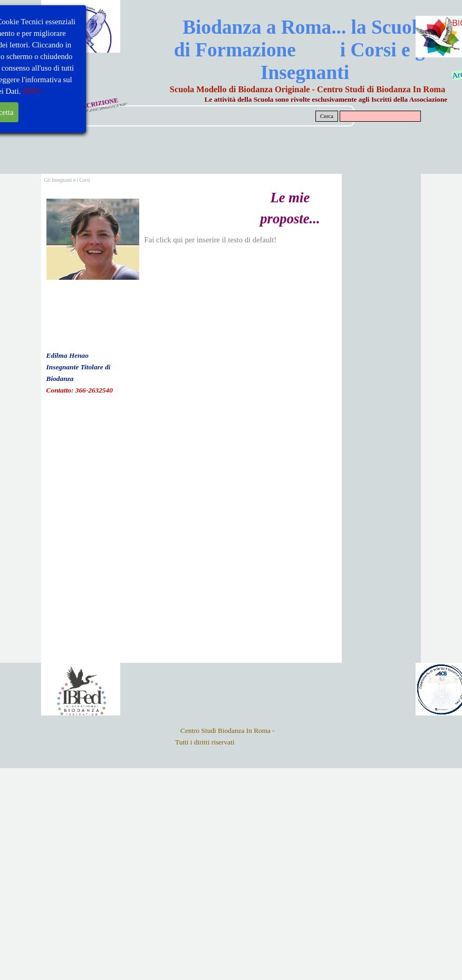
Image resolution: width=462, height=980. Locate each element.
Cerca (327, 116)
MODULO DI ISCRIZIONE (80, 107)
